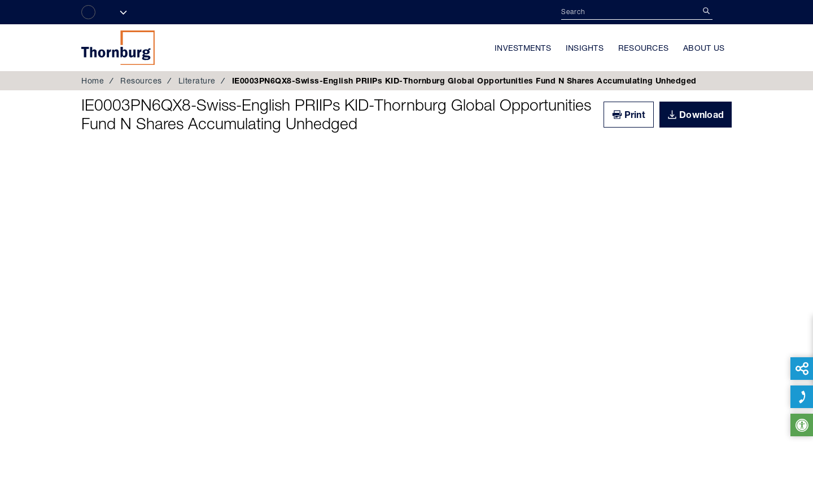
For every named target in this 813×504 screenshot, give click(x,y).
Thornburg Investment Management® (118, 47)
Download (701, 115)
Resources (643, 48)
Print (635, 115)
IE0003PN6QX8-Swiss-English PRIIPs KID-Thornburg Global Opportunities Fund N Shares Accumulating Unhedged (336, 115)
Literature (197, 81)
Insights (585, 48)
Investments (523, 48)
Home (93, 81)
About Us (704, 48)
